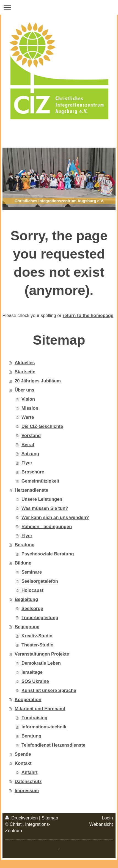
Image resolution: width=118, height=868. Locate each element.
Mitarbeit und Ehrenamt (40, 709)
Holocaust (32, 590)
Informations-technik (44, 727)
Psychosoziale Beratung (48, 554)
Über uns (24, 390)
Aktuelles (25, 363)
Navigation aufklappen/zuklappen (59, 7)
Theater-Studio (37, 645)
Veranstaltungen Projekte (42, 654)
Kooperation (28, 699)
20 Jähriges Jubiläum (38, 381)
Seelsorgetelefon (40, 581)
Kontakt (23, 763)
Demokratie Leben (41, 663)
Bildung (23, 563)
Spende (23, 754)
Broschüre (33, 472)
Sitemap (50, 818)
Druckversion (22, 818)
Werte (28, 417)
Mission (30, 408)
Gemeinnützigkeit (40, 481)
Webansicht (101, 824)
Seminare (32, 572)
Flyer (27, 463)
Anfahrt (30, 772)
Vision (28, 399)
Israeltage (32, 672)
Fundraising (34, 718)
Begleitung (26, 599)
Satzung (30, 454)
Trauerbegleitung (40, 617)
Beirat (28, 444)
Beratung (24, 545)
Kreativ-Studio (37, 636)
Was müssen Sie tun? (45, 508)
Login (107, 818)
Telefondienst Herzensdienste (53, 745)
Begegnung (27, 627)
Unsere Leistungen (42, 499)
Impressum (27, 790)
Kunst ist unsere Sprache (49, 690)
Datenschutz (28, 781)
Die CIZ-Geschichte (42, 426)
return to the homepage (88, 315)
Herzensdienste (31, 490)
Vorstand (31, 435)
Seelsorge (32, 608)
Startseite (25, 372)
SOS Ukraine (35, 681)
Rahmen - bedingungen (47, 526)
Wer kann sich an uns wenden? (55, 517)
